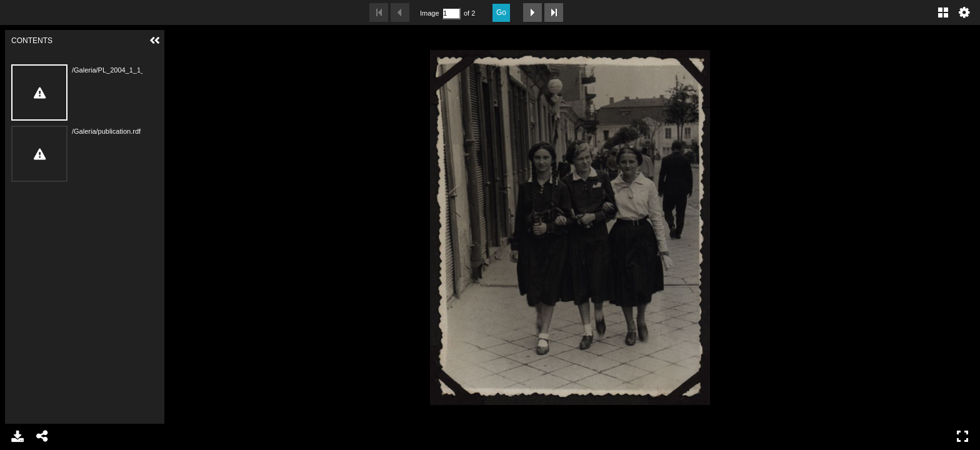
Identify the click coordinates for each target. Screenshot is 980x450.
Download (17, 436)
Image (429, 13)
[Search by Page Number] (451, 13)
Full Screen (962, 436)
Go (501, 12)
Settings (964, 12)
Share (42, 436)
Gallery (943, 12)
